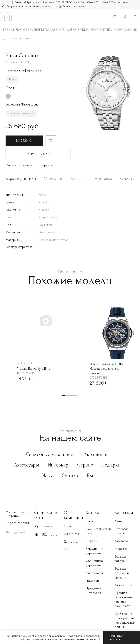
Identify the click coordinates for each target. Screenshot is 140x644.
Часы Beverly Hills (34, 368)
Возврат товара (120, 559)
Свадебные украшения (79, 30)
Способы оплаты (121, 531)
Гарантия (47, 165)
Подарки (52, 30)
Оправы (92, 541)
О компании (73, 515)
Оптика (106, 30)
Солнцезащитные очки (99, 531)
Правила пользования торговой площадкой (124, 599)
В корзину (24, 141)
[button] (64, 396)
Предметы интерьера (94, 591)
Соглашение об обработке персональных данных (125, 620)
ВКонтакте (46, 535)
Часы (21, 30)
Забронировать (38, 154)
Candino (45, 202)
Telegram (45, 526)
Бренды (9, 30)
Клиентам (124, 512)
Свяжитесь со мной (72, 6)
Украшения (35, 30)
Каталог (93, 512)
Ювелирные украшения (95, 551)
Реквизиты (71, 534)
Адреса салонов (18, 523)
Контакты (71, 542)
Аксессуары (26, 465)
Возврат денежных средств (122, 573)
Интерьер (58, 465)
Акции (119, 521)
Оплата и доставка (19, 165)
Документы (123, 585)
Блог (92, 475)
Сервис (85, 465)
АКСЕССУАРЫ (123, 30)
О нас (68, 526)
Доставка (121, 541)
